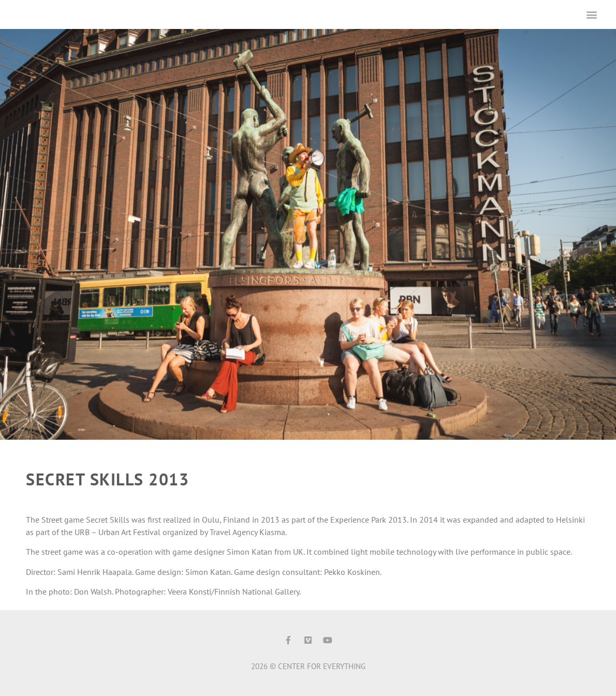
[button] (592, 14)
